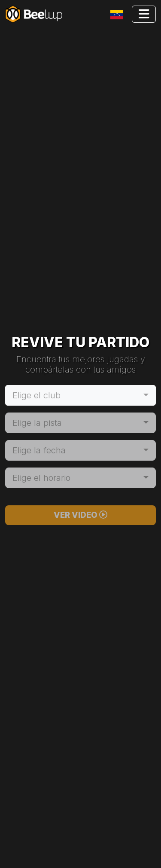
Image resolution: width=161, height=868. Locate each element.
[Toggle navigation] (118, 14)
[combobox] (80, 395)
